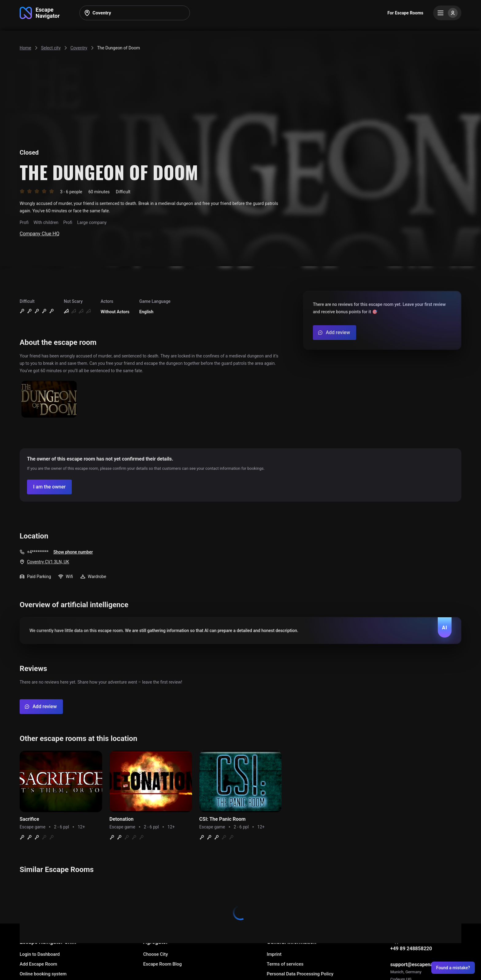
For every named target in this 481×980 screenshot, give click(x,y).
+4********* (38, 552)
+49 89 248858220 (411, 949)
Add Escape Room (38, 964)
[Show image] (49, 400)
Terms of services (285, 964)
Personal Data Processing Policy (300, 974)
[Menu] (447, 13)
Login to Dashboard (40, 954)
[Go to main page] (40, 13)
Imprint (274, 954)
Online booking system (43, 974)
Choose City (156, 954)
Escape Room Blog (163, 964)
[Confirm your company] (49, 487)
